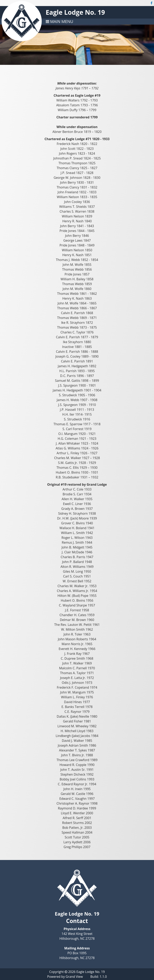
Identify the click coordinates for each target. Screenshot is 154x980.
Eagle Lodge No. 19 (75, 12)
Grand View (74, 977)
